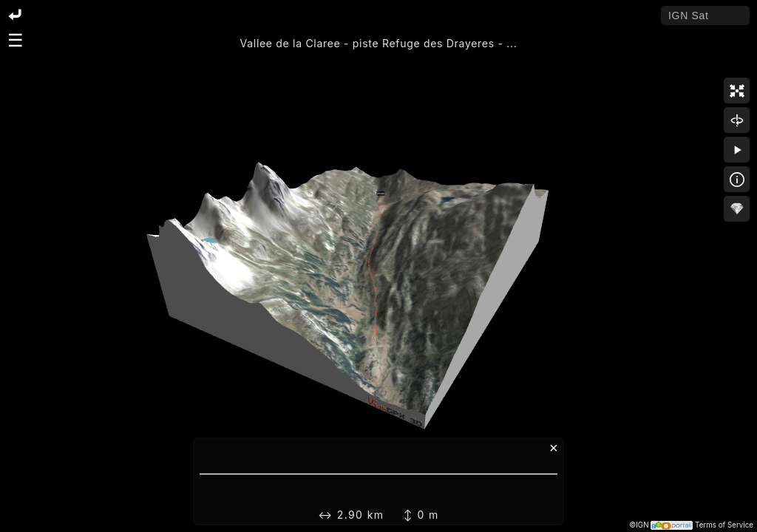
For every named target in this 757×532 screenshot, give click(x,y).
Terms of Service (724, 525)
